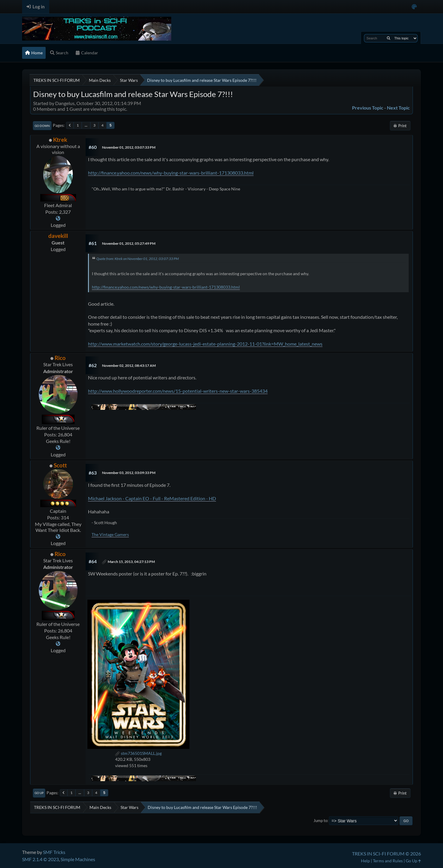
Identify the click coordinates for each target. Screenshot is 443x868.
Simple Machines (78, 859)
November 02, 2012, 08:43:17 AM (129, 365)
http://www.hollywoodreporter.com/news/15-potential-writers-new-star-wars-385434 (178, 391)
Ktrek (60, 140)
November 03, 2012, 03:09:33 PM (129, 473)
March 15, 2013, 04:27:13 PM (131, 562)
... (86, 125)
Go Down (42, 126)
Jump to (320, 821)
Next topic (398, 108)
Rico (60, 358)
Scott (60, 465)
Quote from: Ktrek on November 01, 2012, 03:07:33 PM (138, 259)
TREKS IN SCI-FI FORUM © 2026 (386, 854)
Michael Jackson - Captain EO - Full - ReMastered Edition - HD (152, 498)
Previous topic (368, 108)
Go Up (39, 793)
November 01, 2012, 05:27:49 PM (129, 243)
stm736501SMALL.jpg (138, 753)
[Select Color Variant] (414, 7)
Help (365, 861)
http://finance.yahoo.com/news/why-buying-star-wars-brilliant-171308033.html (171, 173)
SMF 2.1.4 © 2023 (40, 859)
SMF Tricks (54, 852)
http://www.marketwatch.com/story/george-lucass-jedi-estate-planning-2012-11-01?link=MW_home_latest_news (205, 344)
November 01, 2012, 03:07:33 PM (129, 147)
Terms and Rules (388, 861)
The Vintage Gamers (110, 534)
